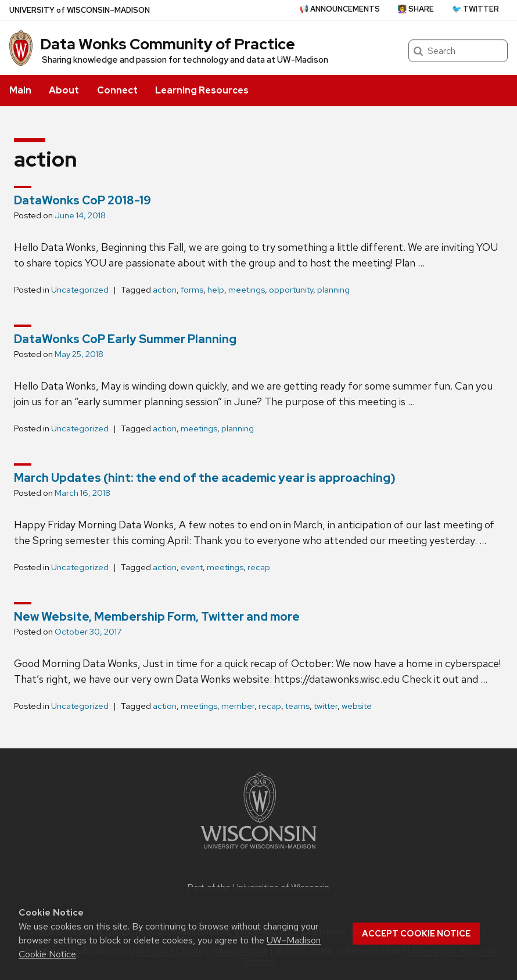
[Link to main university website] (258, 851)
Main (20, 90)
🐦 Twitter (475, 9)
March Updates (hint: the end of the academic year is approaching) (205, 478)
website (357, 706)
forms (192, 290)
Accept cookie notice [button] (416, 934)
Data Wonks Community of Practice (168, 44)
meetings (247, 290)
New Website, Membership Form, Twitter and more (157, 617)
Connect (117, 90)
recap (259, 567)
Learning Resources (202, 90)
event (192, 567)
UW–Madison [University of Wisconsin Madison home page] (80, 10)
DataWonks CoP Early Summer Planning (125, 339)
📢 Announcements (340, 9)
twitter (326, 706)
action (165, 290)
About (64, 90)
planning (333, 290)
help (216, 290)
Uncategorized (80, 290)
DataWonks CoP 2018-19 (82, 200)
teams (297, 706)
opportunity (291, 290)
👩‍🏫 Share (416, 9)
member (238, 706)
